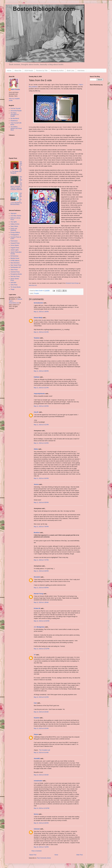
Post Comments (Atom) (44, 858)
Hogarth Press (15, 248)
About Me (18, 71)
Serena (36, 814)
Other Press (14, 270)
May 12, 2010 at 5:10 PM (41, 697)
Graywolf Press (15, 243)
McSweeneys (14, 256)
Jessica (36, 484)
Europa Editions (15, 232)
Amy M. (36, 412)
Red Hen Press (15, 276)
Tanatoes (37, 338)
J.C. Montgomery (39, 627)
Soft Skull (13, 283)
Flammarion (14, 241)
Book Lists (71, 71)
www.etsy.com (33, 285)
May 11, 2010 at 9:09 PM (41, 588)
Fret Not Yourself (15, 108)
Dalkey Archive (15, 224)
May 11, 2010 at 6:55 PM (41, 503)
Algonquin (13, 213)
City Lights (14, 222)
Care (35, 703)
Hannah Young (38, 594)
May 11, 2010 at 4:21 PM (41, 425)
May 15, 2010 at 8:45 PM (41, 823)
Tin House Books (16, 287)
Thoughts (36, 293)
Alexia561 (37, 759)
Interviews (81, 71)
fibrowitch (37, 577)
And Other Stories (16, 216)
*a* (35, 655)
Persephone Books (16, 274)
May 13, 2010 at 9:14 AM (41, 753)
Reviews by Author (57, 71)
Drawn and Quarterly (14, 229)
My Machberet (15, 118)
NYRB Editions (15, 261)
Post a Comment (37, 851)
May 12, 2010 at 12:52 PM (42, 649)
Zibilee (36, 449)
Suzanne (37, 718)
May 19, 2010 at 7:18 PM (41, 847)
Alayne (36, 734)
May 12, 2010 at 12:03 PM (42, 621)
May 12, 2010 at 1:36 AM (41, 602)
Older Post (79, 855)
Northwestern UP (16, 267)
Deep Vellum (14, 226)
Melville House (15, 258)
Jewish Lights (15, 250)
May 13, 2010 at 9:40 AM (41, 775)
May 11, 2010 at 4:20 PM (41, 406)
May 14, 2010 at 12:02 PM (42, 808)
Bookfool (37, 533)
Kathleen (37, 377)
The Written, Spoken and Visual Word (16, 128)
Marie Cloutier (16, 89)
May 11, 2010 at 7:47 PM (41, 560)
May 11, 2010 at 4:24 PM (41, 443)
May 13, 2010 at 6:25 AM (41, 712)
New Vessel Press (16, 265)
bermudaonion (38, 303)
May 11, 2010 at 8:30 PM (41, 571)
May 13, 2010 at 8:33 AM (41, 728)
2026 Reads (29, 71)
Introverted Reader (16, 111)
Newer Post (33, 855)
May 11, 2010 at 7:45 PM (41, 527)
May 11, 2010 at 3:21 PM (41, 388)
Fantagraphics (15, 235)
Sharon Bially (38, 318)
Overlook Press (15, 272)
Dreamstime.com (14, 303)
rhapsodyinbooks (39, 394)
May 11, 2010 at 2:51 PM (41, 332)
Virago (12, 289)
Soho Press (14, 285)
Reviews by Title (42, 71)
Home (9, 71)
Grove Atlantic (15, 245)
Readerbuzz (14, 121)
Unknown (37, 829)
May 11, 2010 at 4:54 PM (41, 478)
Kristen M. (37, 608)
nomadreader (38, 781)
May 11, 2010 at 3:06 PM (41, 371)
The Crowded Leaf (45, 750)
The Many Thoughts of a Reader (15, 115)
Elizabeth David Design (72, 283)
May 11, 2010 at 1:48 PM (41, 312)
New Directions (15, 263)
